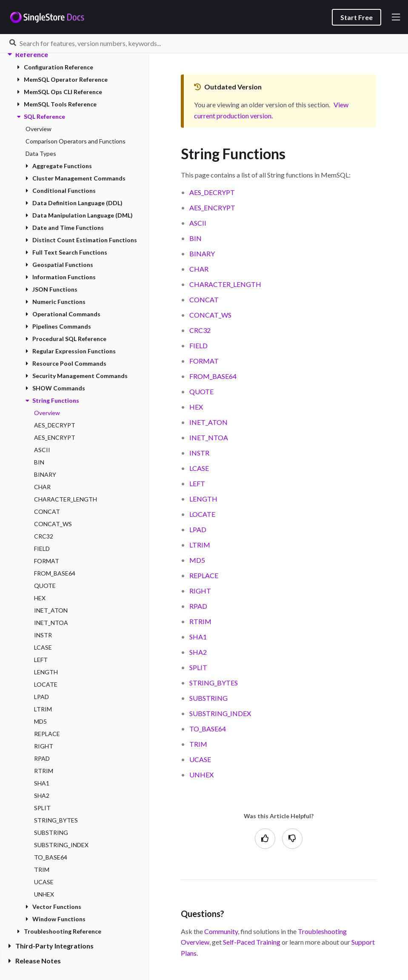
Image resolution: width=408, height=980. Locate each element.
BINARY (45, 474)
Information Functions (61, 277)
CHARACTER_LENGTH (66, 499)
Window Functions (56, 919)
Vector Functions (53, 907)
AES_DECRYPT (55, 425)
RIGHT (44, 746)
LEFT (41, 660)
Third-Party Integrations (51, 946)
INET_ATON (51, 610)
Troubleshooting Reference (59, 931)
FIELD (42, 549)
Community (221, 931)
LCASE (43, 647)
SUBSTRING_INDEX (61, 845)
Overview (39, 129)
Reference (28, 54)
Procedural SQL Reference (66, 339)
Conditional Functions (61, 191)
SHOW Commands (55, 388)
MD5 (40, 721)
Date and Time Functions (65, 228)
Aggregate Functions (59, 166)
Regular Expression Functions (71, 351)
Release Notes (35, 961)
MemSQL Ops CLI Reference (60, 92)
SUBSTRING (51, 832)
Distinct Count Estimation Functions (81, 240)
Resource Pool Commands (66, 363)
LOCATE (46, 684)
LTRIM (43, 709)
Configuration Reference (55, 67)
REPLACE (47, 734)
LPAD (41, 697)
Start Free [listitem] (357, 17)
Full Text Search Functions (66, 252)
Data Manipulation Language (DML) (79, 215)
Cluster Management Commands (76, 178)
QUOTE (45, 586)
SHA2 (42, 795)
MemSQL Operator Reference (62, 79)
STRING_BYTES (56, 820)
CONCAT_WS (53, 524)
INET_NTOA (51, 623)
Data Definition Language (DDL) (74, 203)
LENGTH (46, 672)
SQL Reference (41, 116)
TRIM (42, 870)
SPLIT (42, 808)
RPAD (42, 758)
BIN (39, 462)
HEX (40, 598)
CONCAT (47, 511)
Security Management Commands (77, 376)
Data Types (41, 153)
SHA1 (42, 783)
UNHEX (44, 894)
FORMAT (47, 561)
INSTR (43, 635)
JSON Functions (51, 289)
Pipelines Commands (58, 326)
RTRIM (44, 771)
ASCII (42, 450)
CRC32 (44, 536)
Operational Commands (63, 314)
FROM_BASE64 (55, 573)
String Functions (52, 400)
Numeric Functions (56, 302)
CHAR (42, 487)
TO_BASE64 (51, 857)
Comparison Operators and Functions (76, 141)
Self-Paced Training (252, 942)
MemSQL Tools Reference (57, 104)
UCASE (44, 882)
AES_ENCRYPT (55, 437)
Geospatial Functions (59, 265)
